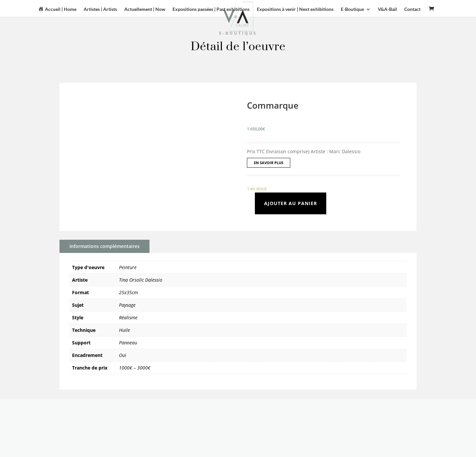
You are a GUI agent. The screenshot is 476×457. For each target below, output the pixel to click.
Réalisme (128, 317)
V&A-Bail (387, 9)
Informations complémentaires (104, 246)
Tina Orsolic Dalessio (141, 280)
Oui (123, 355)
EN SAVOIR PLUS (269, 163)
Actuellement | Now (145, 9)
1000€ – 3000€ (135, 368)
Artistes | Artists (100, 9)
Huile (124, 330)
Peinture (128, 267)
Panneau (128, 343)
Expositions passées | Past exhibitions (211, 9)
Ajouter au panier (291, 203)
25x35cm (128, 292)
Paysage (127, 305)
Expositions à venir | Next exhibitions (295, 9)
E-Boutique (352, 9)
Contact (412, 9)
